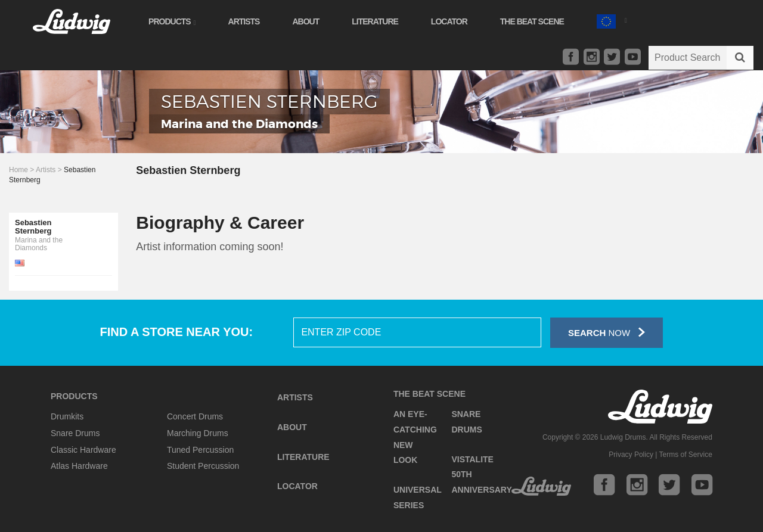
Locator (450, 21)
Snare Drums (75, 433)
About (307, 21)
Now (607, 332)
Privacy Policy (631, 455)
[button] (613, 20)
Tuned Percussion (200, 450)
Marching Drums (198, 433)
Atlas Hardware (79, 466)
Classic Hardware (83, 450)
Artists (245, 21)
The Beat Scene (533, 21)
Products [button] (173, 21)
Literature (376, 21)
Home (18, 170)
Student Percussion (203, 466)
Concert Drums (195, 416)
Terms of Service (686, 455)
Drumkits (67, 416)
